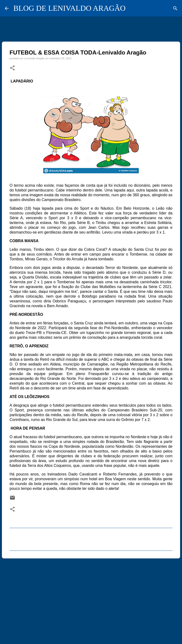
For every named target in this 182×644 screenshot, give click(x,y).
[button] (12, 68)
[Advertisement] (91, 599)
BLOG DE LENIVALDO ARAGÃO (70, 8)
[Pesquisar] (175, 8)
